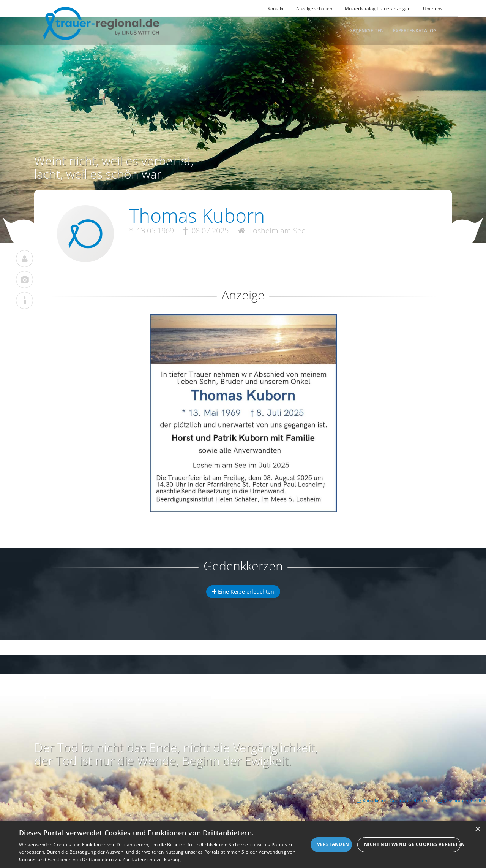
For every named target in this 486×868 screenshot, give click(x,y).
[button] (243, 342)
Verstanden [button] (333, 844)
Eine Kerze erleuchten (243, 592)
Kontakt (276, 9)
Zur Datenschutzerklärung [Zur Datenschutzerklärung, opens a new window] (152, 859)
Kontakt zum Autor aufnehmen (392, 801)
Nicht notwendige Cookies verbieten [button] (412, 844)
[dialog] (243, 845)
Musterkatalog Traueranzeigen (378, 9)
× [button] (477, 829)
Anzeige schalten (314, 9)
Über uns (433, 9)
